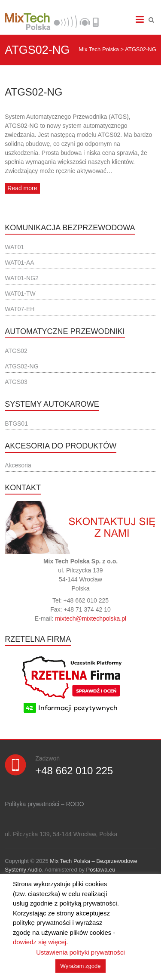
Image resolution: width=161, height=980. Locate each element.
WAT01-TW (20, 294)
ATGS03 (16, 382)
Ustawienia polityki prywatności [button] (80, 952)
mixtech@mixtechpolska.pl (91, 618)
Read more (22, 188)
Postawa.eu (101, 870)
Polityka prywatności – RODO (44, 804)
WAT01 (14, 247)
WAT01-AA (19, 263)
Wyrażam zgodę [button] (81, 966)
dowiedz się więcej (39, 942)
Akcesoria (18, 465)
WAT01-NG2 (22, 278)
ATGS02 (16, 351)
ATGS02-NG (33, 92)
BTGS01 (16, 424)
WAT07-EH (20, 309)
